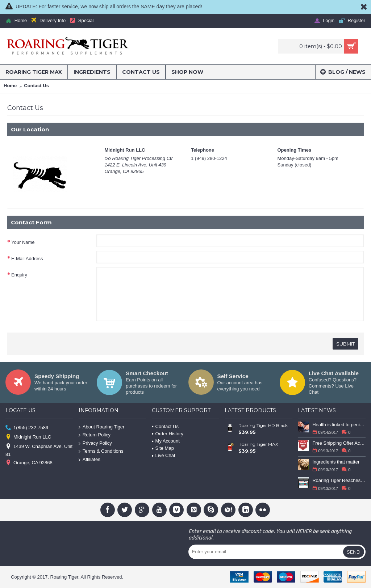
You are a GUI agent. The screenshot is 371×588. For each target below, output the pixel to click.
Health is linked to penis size (339, 425)
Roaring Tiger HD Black (263, 425)
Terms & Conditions (101, 451)
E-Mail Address (27, 259)
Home (10, 86)
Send (354, 552)
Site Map (163, 448)
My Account (166, 441)
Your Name (23, 242)
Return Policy (95, 435)
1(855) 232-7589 (27, 428)
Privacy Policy (95, 443)
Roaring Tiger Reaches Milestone (339, 480)
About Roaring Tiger (102, 427)
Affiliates (89, 460)
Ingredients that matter (336, 462)
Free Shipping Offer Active (339, 443)
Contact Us (36, 86)
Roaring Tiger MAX (258, 444)
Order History (168, 434)
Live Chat (164, 455)
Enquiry (19, 275)
